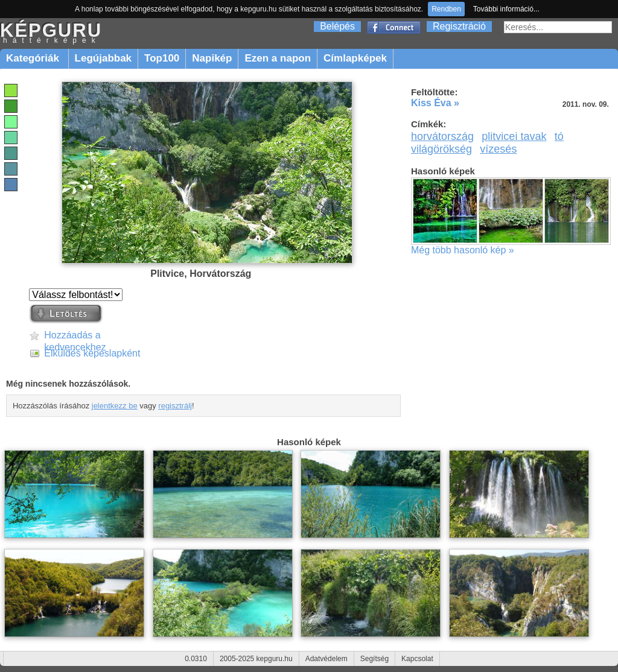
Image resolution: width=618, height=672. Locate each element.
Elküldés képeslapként (92, 353)
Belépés (337, 26)
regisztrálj (175, 406)
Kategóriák (34, 58)
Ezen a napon (278, 58)
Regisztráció (459, 26)
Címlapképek (355, 58)
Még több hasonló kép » (463, 250)
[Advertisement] (513, 352)
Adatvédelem (327, 659)
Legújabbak (103, 58)
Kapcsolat (417, 659)
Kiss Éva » (435, 103)
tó (559, 136)
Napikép (212, 58)
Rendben (446, 9)
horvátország (442, 136)
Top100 (162, 58)
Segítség (374, 659)
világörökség (441, 149)
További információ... (506, 9)
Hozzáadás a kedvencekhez (75, 336)
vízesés (498, 149)
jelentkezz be (115, 406)
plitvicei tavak (514, 136)
